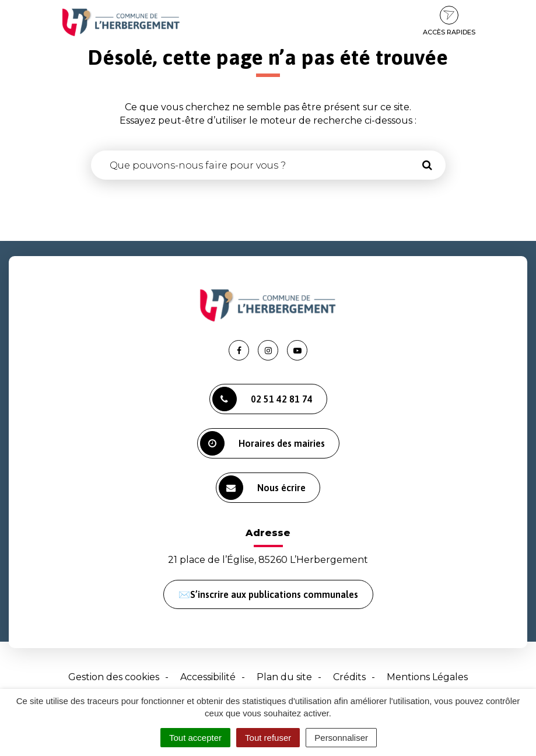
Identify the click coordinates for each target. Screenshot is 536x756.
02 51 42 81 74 (262, 399)
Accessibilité (208, 677)
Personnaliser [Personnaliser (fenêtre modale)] (341, 738)
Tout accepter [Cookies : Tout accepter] (195, 738)
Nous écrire (262, 488)
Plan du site (284, 677)
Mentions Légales (427, 677)
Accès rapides (449, 21)
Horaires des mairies (262, 443)
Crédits (349, 677)
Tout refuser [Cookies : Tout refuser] (268, 738)
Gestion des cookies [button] (114, 677)
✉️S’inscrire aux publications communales (268, 594)
